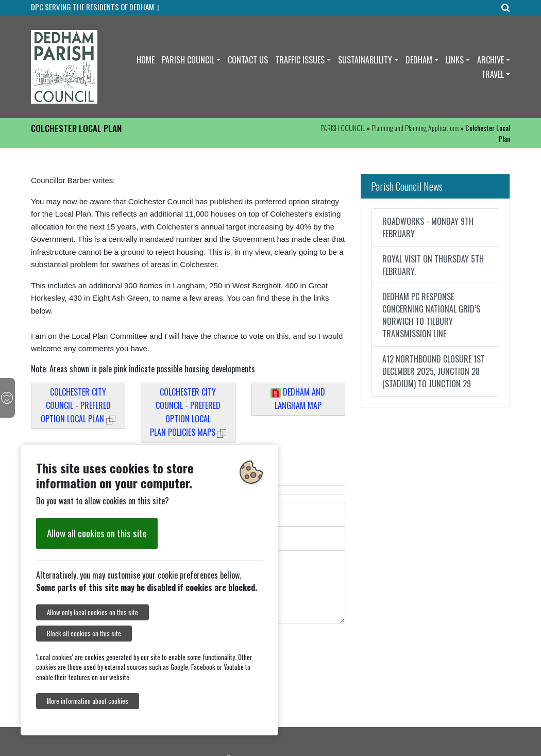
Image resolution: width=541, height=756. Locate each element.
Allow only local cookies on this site (92, 612)
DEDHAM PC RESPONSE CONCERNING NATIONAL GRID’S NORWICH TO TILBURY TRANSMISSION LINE (431, 315)
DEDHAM (419, 60)
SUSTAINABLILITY (365, 60)
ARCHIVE (491, 60)
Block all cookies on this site (84, 634)
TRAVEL (493, 74)
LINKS (455, 60)
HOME (146, 60)
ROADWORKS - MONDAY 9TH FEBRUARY (428, 227)
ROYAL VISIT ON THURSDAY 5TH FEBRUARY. (433, 265)
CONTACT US (248, 60)
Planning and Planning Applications (415, 128)
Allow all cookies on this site (97, 533)
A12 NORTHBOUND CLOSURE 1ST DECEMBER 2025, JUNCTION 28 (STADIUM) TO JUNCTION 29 (434, 371)
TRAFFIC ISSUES (300, 60)
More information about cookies (88, 701)
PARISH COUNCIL (188, 60)
